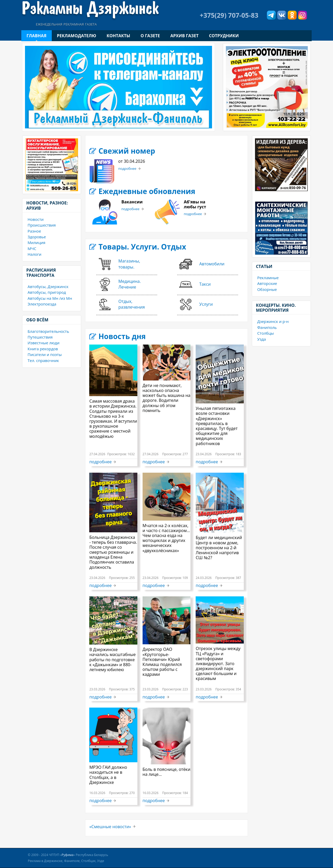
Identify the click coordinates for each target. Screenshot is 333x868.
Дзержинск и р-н (273, 321)
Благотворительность (48, 331)
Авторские (267, 283)
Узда (262, 339)
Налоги (34, 254)
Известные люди (43, 343)
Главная (37, 36)
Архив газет (184, 36)
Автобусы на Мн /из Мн (50, 298)
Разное (34, 231)
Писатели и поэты (45, 354)
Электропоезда (42, 304)
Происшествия (42, 225)
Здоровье (37, 237)
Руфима (68, 855)
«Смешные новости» (110, 827)
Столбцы (266, 333)
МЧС (32, 248)
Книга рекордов (43, 349)
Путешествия (40, 337)
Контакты (119, 36)
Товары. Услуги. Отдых (142, 247)
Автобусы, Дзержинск (48, 286)
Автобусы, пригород (47, 292)
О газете (150, 36)
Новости (36, 219)
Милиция (36, 242)
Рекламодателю (77, 36)
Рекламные (268, 278)
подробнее (127, 169)
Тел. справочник (43, 360)
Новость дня (122, 336)
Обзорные (267, 289)
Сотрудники (224, 36)
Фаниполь (267, 327)
